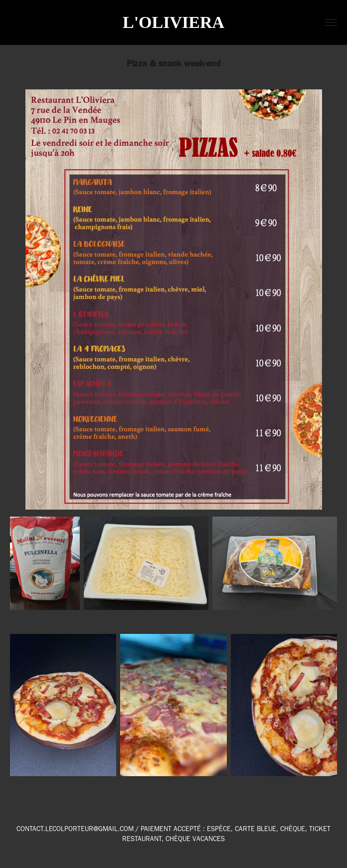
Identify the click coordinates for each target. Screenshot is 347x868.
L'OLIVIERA (173, 22)
